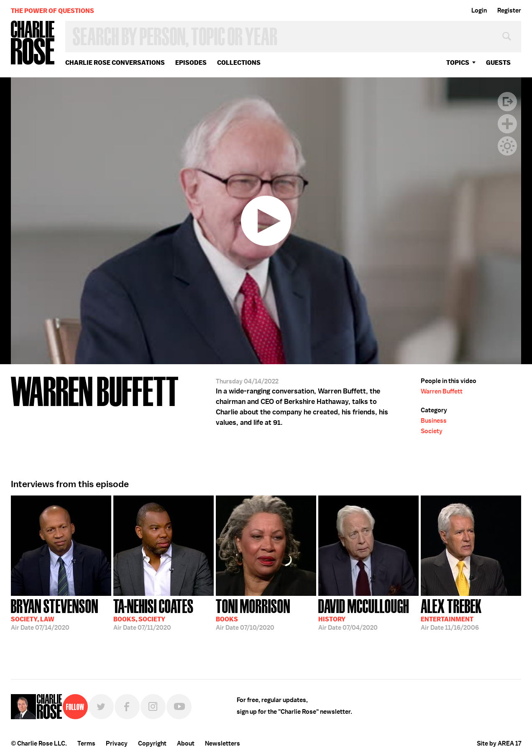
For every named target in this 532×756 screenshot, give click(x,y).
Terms (86, 743)
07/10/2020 (253, 614)
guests (498, 63)
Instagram (153, 707)
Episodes (191, 63)
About (186, 743)
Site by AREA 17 (499, 743)
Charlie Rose (33, 43)
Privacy (117, 743)
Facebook (127, 707)
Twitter (101, 707)
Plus (507, 124)
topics (458, 63)
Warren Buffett (442, 391)
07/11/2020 (153, 614)
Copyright (152, 743)
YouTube (179, 707)
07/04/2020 (364, 614)
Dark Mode (507, 146)
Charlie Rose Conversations (115, 63)
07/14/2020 (55, 614)
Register (509, 10)
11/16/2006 (451, 614)
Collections (239, 63)
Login (479, 10)
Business (434, 421)
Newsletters (223, 743)
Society (432, 431)
